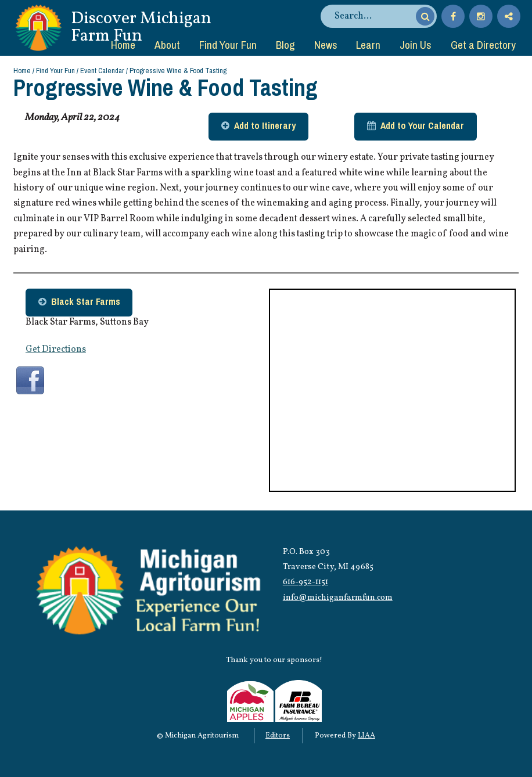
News (326, 45)
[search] (373, 16)
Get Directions (56, 350)
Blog (285, 45)
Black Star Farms (86, 301)
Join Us (416, 45)
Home (123, 45)
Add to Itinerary (265, 125)
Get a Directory (483, 45)
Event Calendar (102, 71)
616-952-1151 (305, 582)
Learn (368, 45)
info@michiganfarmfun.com (338, 598)
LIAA (366, 736)
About (167, 45)
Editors (278, 736)
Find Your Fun (228, 45)
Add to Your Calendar (422, 125)
